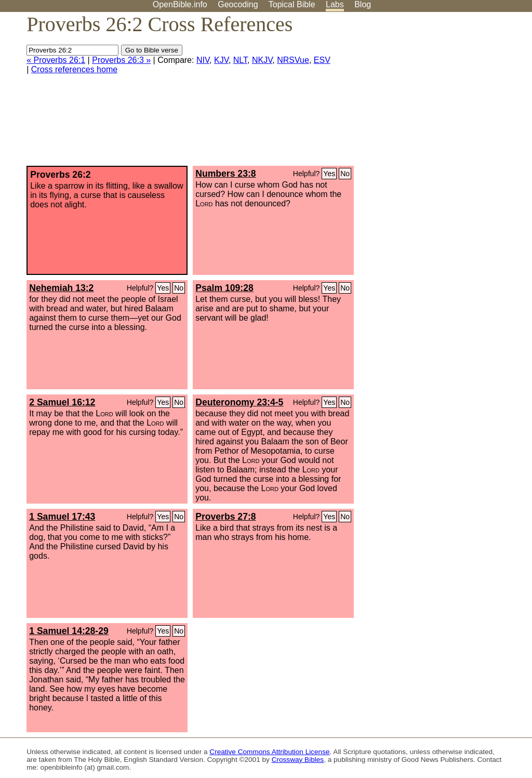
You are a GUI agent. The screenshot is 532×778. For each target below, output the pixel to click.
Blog (363, 4)
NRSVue (293, 60)
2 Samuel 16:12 (62, 402)
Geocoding (238, 4)
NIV (203, 60)
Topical (292, 4)
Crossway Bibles (298, 760)
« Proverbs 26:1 (56, 60)
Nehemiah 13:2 (61, 288)
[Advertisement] (427, 93)
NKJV (262, 60)
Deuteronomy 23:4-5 (239, 402)
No (345, 174)
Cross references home (74, 69)
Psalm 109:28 (224, 288)
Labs (335, 4)
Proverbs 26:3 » (121, 60)
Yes (329, 174)
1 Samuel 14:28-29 (69, 631)
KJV (221, 60)
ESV (322, 60)
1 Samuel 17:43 (62, 517)
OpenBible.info (180, 4)
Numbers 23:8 (225, 174)
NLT (240, 60)
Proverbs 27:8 (225, 517)
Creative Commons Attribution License (269, 752)
